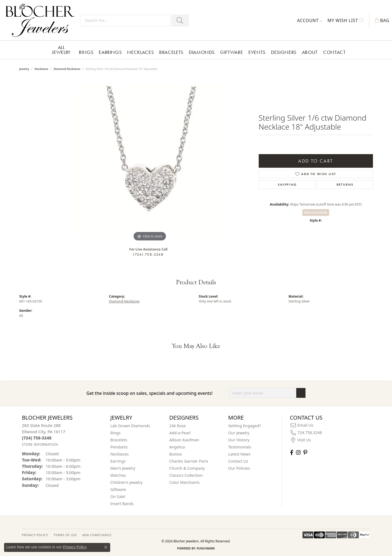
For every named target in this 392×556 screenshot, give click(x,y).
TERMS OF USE (65, 535)
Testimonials (240, 447)
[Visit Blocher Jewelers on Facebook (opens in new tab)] (292, 452)
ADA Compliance (97, 535)
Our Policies (239, 468)
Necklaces (140, 52)
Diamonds (202, 52)
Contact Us (238, 461)
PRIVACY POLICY (35, 535)
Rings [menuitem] (115, 433)
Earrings (110, 52)
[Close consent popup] (106, 547)
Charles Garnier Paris (189, 461)
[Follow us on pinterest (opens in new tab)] (305, 452)
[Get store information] (40, 445)
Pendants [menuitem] (119, 447)
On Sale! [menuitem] (118, 497)
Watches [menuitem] (118, 475)
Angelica (177, 447)
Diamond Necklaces (67, 69)
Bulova (175, 454)
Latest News (239, 454)
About (310, 52)
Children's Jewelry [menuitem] (126, 482)
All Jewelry (61, 50)
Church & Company (187, 468)
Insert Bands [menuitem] (122, 504)
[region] (150, 161)
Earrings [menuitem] (118, 461)
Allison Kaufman (184, 440)
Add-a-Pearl (180, 433)
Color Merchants (184, 482)
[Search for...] (126, 20)
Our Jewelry (239, 433)
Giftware (232, 52)
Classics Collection (186, 475)
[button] (310, 20)
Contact (334, 52)
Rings (86, 52)
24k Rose (178, 426)
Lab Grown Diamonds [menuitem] (130, 426)
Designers (284, 52)
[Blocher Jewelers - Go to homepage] (41, 20)
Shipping (287, 185)
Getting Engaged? (245, 426)
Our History (239, 440)
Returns (345, 185)
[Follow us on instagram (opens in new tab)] (298, 452)
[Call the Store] (37, 438)
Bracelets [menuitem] (119, 440)
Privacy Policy (75, 547)
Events (257, 52)
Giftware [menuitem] (118, 489)
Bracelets (171, 52)
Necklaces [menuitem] (120, 454)
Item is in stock (316, 212)
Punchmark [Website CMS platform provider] (206, 548)
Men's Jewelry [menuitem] (123, 468)
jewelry (24, 69)
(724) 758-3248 (148, 254)
